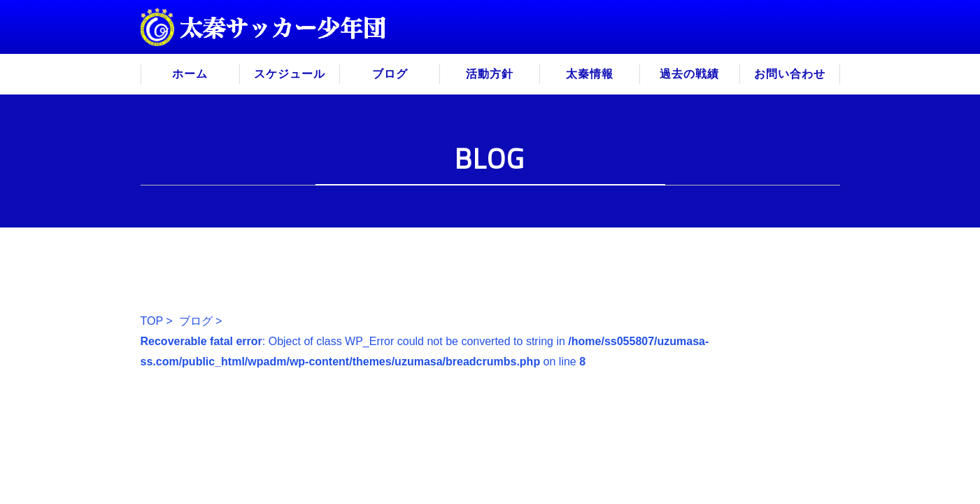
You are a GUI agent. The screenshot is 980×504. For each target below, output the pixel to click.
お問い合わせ (790, 74)
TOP (152, 321)
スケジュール (290, 74)
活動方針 (490, 74)
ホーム (190, 74)
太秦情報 (590, 74)
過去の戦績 (689, 74)
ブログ (390, 74)
